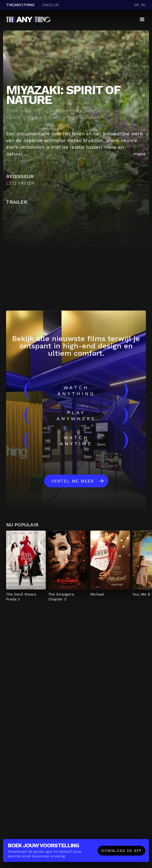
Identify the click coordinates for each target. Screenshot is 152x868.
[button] (142, 20)
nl (144, 5)
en (137, 5)
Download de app (121, 851)
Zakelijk (50, 5)
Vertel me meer (72, 481)
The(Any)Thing (20, 5)
